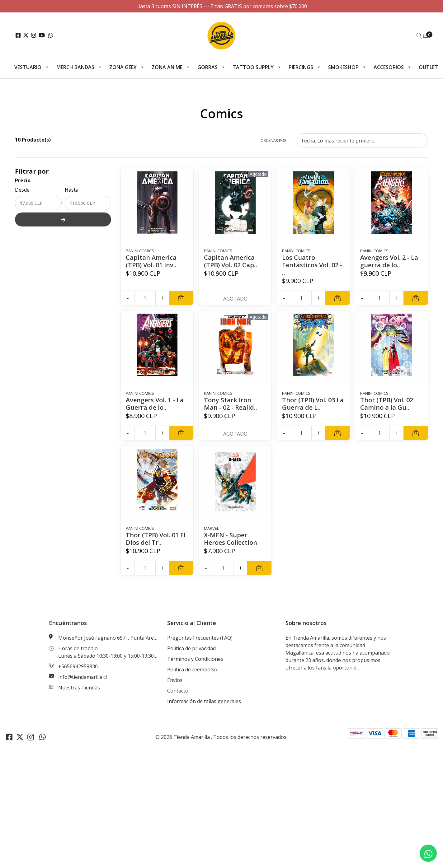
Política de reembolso (192, 670)
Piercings (301, 67)
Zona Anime (167, 67)
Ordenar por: (274, 140)
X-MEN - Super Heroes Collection (231, 539)
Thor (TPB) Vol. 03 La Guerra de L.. (313, 404)
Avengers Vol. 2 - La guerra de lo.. (389, 261)
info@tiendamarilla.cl (82, 677)
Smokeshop (343, 67)
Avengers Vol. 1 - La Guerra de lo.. (155, 404)
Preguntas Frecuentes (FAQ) (200, 638)
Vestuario (28, 67)
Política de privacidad (191, 648)
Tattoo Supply (253, 67)
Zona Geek (123, 67)
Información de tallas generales (204, 701)
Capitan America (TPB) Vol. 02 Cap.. (231, 261)
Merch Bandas (75, 67)
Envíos (175, 680)
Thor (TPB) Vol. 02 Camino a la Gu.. (387, 404)
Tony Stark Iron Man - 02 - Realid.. (231, 404)
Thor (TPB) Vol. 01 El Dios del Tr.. (156, 539)
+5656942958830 (78, 666)
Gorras (207, 67)
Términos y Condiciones (195, 659)
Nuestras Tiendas (79, 688)
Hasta (72, 190)
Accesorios (389, 67)
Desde (22, 190)
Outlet (428, 67)
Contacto (178, 691)
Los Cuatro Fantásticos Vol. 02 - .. (312, 265)
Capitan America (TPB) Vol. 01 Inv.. (151, 261)
